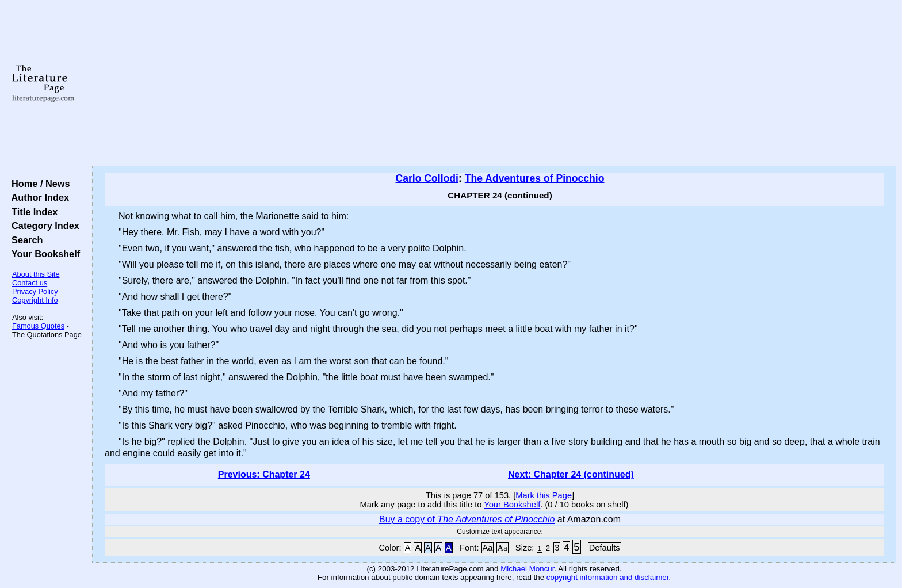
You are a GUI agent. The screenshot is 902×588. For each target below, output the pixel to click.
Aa (488, 548)
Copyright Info (35, 300)
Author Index (38, 197)
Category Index (43, 226)
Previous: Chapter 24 (264, 474)
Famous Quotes (38, 326)
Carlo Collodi (427, 178)
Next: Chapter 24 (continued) (571, 474)
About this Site (36, 274)
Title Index (32, 212)
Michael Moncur (527, 569)
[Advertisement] (494, 83)
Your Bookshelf (43, 254)
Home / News (38, 184)
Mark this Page (544, 495)
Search (24, 240)
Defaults (605, 548)
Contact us (30, 283)
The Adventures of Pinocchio (535, 178)
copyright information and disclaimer (608, 577)
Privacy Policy (35, 291)
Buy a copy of (467, 519)
